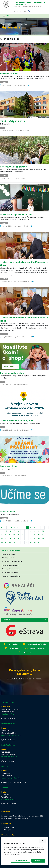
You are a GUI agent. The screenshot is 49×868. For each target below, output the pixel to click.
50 (14, 542)
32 (31, 535)
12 (42, 527)
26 (6, 535)
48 (6, 542)
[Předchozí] (2, 527)
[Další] (38, 542)
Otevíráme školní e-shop (12, 373)
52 (22, 542)
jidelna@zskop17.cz (8, 799)
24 (43, 531)
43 (31, 539)
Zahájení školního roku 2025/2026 (17, 421)
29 (18, 535)
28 (14, 535)
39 (14, 539)
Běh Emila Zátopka (9, 74)
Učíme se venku (8, 512)
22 (35, 531)
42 (27, 539)
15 (6, 531)
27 (10, 535)
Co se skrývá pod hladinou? (13, 167)
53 (27, 542)
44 (35, 539)
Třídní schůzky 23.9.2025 (12, 121)
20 (27, 531)
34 (39, 535)
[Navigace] (6, 16)
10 (34, 527)
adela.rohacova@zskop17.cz (11, 778)
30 (22, 535)
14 (2, 531)
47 (2, 542)
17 (14, 531)
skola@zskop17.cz (8, 714)
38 (10, 539)
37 (6, 539)
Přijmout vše (38, 861)
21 (31, 531)
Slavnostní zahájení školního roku (16, 214)
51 (18, 542)
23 (39, 531)
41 (22, 539)
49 (10, 542)
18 (18, 531)
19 (22, 531)
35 (43, 535)
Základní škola (22, 24)
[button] (16, 11)
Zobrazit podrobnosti (20, 861)
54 (31, 542)
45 (39, 539)
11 (38, 527)
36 (2, 539)
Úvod (3, 24)
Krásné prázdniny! (9, 466)
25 (2, 535)
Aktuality (11, 24)
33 (35, 535)
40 (18, 539)
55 (35, 542)
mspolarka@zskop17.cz (9, 757)
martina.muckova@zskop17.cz (11, 735)
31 (27, 535)
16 (10, 531)
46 (43, 539)
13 (47, 527)
